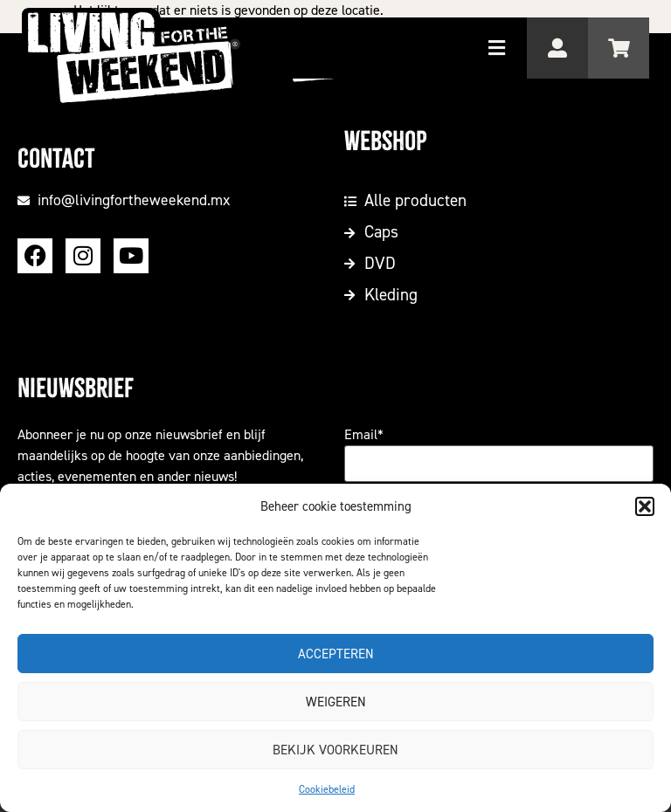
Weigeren (336, 702)
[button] (645, 506)
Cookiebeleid (327, 789)
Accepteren (336, 654)
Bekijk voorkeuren (335, 750)
